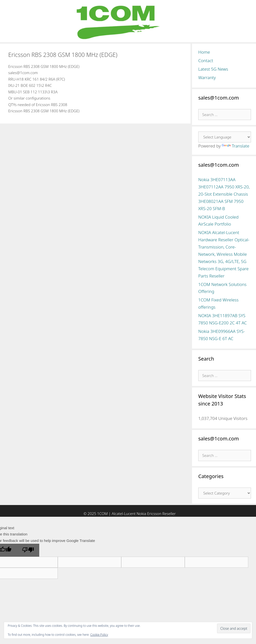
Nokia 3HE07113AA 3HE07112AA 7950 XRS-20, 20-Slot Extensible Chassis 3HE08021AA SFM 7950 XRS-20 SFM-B (224, 194)
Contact (206, 61)
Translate (235, 146)
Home (204, 52)
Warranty (207, 77)
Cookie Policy (99, 635)
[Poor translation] (28, 550)
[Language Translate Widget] (225, 137)
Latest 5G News (213, 69)
